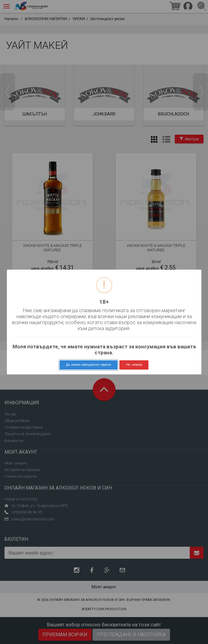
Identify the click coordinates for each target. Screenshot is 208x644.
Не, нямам (134, 365)
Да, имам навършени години (88, 365)
